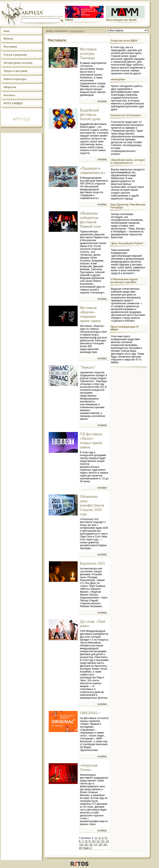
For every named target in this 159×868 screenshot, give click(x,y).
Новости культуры (15, 79)
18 (101, 845)
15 (86, 845)
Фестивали (10, 47)
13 (107, 841)
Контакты (9, 95)
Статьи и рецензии (15, 55)
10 (94, 841)
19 (105, 845)
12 (103, 841)
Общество (10, 87)
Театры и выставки (15, 71)
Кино (7, 31)
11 (98, 841)
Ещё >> (88, 848)
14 (82, 845)
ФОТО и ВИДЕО (13, 103)
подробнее (102, 101)
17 (96, 845)
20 (81, 848)
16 (91, 845)
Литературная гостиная (18, 63)
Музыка (8, 39)
